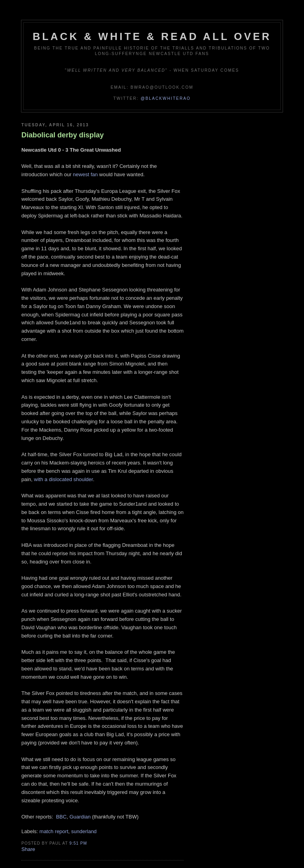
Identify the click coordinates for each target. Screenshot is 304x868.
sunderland (84, 831)
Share (28, 849)
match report (54, 831)
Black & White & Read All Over (152, 36)
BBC (61, 817)
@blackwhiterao (165, 98)
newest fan (85, 174)
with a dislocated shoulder (64, 479)
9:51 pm (78, 843)
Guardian (80, 817)
